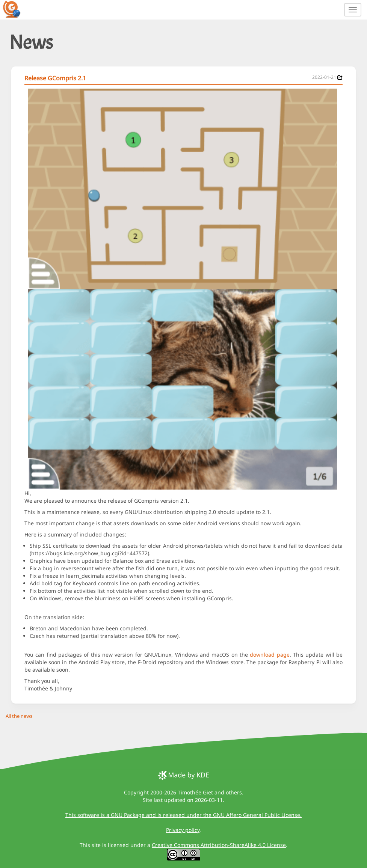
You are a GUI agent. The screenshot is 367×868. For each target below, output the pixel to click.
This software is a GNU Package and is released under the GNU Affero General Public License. (183, 815)
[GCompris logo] (16, 9)
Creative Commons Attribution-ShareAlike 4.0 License (219, 845)
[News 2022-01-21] (340, 78)
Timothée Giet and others (210, 792)
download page (270, 655)
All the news (19, 716)
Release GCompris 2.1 (55, 78)
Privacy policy (183, 830)
